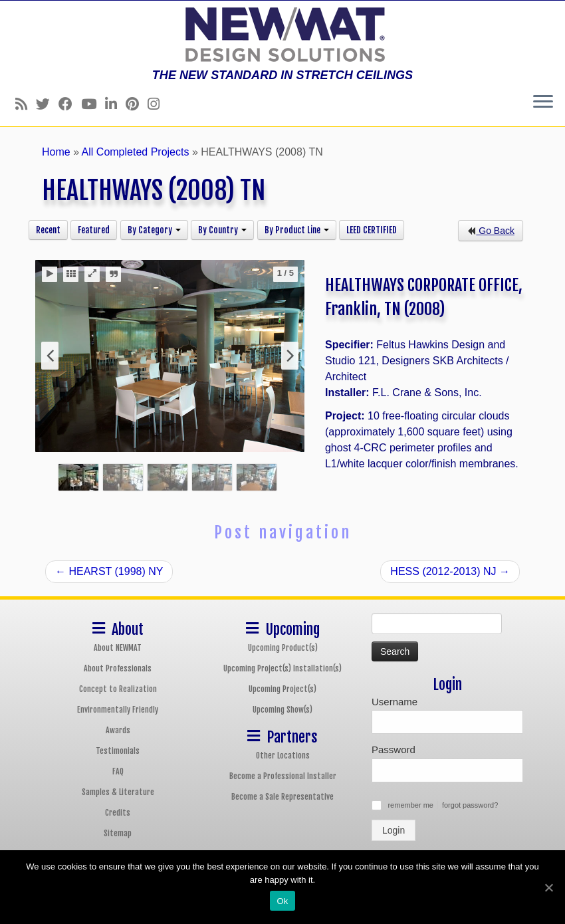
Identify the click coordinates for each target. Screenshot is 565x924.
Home (56, 152)
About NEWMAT (118, 648)
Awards (118, 730)
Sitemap (118, 833)
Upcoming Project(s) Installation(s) (282, 668)
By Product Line (297, 230)
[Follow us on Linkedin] (115, 104)
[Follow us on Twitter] (47, 104)
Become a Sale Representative (282, 797)
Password (394, 750)
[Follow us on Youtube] (93, 104)
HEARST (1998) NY (109, 571)
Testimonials (118, 751)
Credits (118, 813)
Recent (48, 230)
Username (395, 702)
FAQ (118, 771)
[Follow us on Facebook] (70, 104)
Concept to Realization (118, 689)
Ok (282, 901)
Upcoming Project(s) (282, 689)
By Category (154, 230)
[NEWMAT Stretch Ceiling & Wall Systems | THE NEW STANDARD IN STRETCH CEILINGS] (282, 35)
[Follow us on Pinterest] (137, 104)
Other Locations (283, 755)
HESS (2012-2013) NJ (450, 571)
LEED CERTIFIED (372, 230)
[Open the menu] (543, 102)
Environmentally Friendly (118, 710)
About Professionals (118, 668)
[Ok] (548, 887)
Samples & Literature (118, 792)
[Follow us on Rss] (26, 104)
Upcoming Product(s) (283, 648)
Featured (94, 230)
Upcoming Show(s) (282, 710)
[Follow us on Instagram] (158, 104)
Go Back (491, 231)
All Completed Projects (136, 152)
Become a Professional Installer (283, 776)
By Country (222, 230)
